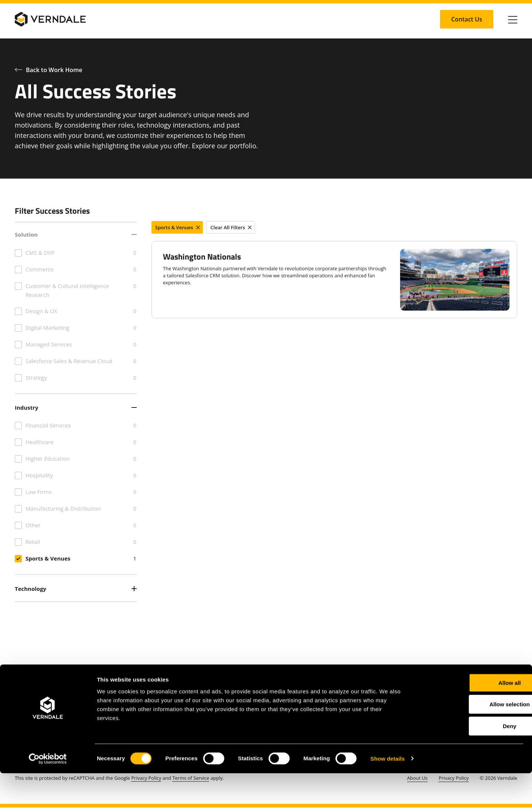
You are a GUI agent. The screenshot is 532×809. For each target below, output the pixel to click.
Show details (388, 794)
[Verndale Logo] (50, 19)
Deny (470, 762)
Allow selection (470, 740)
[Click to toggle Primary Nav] (513, 19)
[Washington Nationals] (334, 280)
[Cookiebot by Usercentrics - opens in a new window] (48, 795)
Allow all (470, 719)
